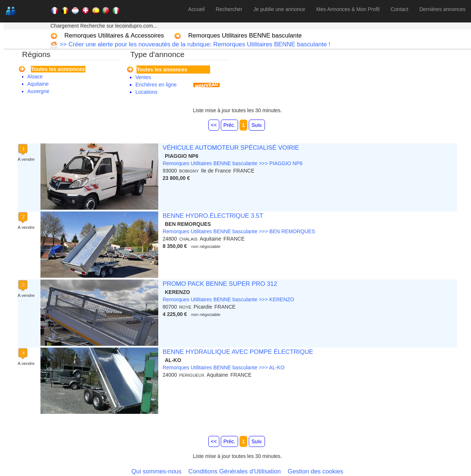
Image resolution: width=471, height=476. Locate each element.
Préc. (229, 125)
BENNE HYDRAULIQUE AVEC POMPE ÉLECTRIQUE (238, 352)
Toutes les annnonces (58, 69)
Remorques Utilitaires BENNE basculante (245, 35)
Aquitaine (38, 84)
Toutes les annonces (162, 70)
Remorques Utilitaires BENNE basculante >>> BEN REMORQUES (239, 231)
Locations (146, 92)
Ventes (143, 77)
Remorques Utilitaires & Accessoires (114, 35)
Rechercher (229, 9)
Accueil (196, 9)
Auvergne (38, 91)
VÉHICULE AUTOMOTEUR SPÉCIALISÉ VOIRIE (231, 148)
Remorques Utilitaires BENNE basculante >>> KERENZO (229, 299)
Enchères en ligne (156, 85)
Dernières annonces (442, 9)
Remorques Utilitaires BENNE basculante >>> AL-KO (224, 367)
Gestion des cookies (316, 471)
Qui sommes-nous (156, 471)
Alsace (35, 77)
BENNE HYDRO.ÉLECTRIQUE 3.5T (213, 216)
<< (214, 125)
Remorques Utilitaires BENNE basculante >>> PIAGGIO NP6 (233, 163)
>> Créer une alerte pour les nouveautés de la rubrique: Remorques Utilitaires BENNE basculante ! (194, 44)
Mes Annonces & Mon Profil (348, 9)
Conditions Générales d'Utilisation (235, 471)
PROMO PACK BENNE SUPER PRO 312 (220, 284)
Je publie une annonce (279, 9)
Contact (399, 9)
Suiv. (257, 125)
